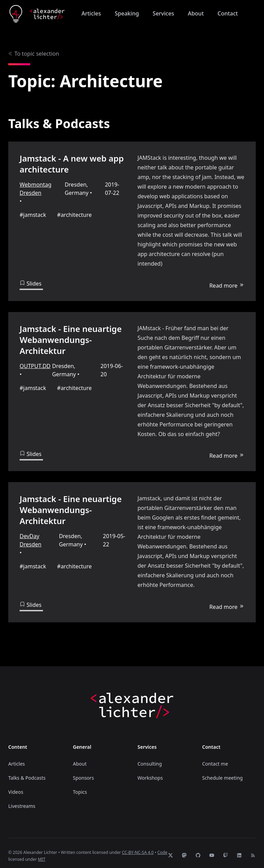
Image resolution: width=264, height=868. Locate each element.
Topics (80, 786)
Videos (16, 786)
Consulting (150, 758)
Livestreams (22, 800)
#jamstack (33, 215)
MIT (42, 853)
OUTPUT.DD (35, 364)
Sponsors (83, 772)
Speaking (127, 13)
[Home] (37, 14)
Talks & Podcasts (27, 772)
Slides (31, 283)
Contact (228, 13)
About (196, 13)
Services (163, 13)
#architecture (74, 215)
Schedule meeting (222, 772)
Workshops (150, 772)
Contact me (215, 758)
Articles (91, 13)
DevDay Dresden (30, 536)
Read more (227, 283)
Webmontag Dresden (36, 189)
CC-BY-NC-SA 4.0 (138, 847)
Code (162, 847)
